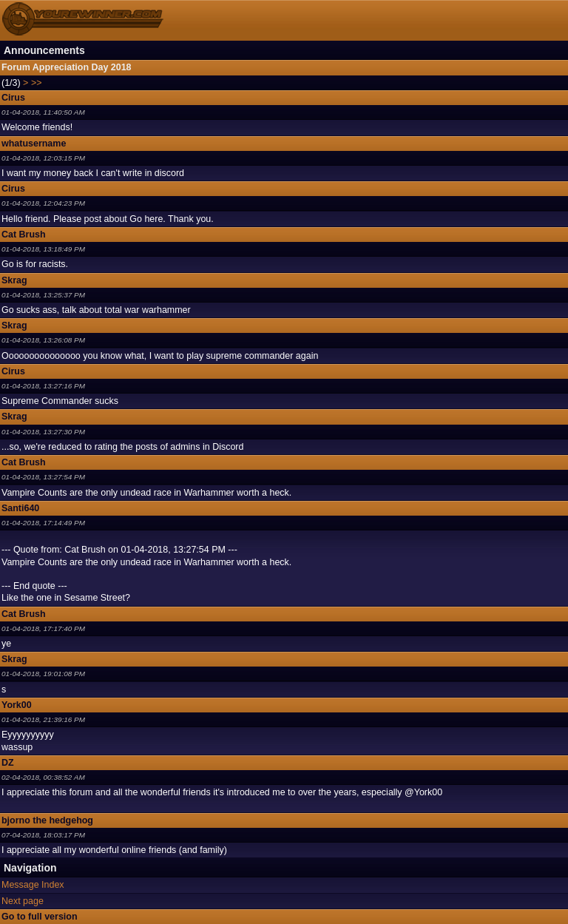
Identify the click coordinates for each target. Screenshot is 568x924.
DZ (8, 763)
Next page (23, 901)
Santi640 (20, 508)
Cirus (13, 98)
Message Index (33, 885)
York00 (17, 705)
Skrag (14, 280)
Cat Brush (24, 235)
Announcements (44, 50)
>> (37, 83)
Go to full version (40, 917)
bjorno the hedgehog (47, 820)
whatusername (34, 144)
